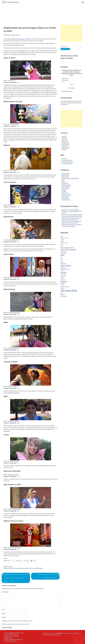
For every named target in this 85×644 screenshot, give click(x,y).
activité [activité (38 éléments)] (62, 236)
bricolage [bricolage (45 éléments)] (62, 241)
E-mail (4, 613)
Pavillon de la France (13, 421)
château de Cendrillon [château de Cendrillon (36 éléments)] (64, 243)
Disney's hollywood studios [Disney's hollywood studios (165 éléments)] (68, 250)
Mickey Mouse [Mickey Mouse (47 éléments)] (63, 268)
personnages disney (38, 568)
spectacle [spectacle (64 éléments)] (63, 283)
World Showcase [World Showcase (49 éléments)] (64, 296)
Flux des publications (67, 160)
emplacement (12, 568)
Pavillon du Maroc (12, 386)
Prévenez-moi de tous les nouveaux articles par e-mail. (16, 624)
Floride (29, 39)
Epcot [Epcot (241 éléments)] (62, 255)
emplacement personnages (23, 568)
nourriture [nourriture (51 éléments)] (62, 271)
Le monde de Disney (12, 2)
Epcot (11, 567)
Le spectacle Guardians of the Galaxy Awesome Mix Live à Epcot (47, 576)
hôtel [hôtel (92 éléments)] (62, 262)
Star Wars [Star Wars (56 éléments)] (63, 285)
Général (64, 182)
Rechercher (64, 49)
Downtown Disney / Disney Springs (70, 178)
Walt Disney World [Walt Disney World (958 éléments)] (69, 290)
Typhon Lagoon (65, 196)
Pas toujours (66, 80)
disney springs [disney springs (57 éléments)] (63, 251)
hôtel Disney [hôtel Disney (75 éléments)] (63, 264)
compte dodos (64, 104)
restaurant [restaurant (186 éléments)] (64, 281)
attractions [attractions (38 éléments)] (62, 240)
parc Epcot (53, 48)
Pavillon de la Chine (13, 348)
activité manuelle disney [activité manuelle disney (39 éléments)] (65, 238)
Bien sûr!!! (65, 78)
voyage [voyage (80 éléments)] (62, 288)
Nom (3, 610)
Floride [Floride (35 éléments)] (62, 259)
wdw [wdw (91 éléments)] (62, 293)
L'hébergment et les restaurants (12, 636)
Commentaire (5, 592)
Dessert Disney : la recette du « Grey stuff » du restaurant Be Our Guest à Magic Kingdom (16, 578)
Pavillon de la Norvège (13, 278)
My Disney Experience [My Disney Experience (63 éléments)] (65, 269)
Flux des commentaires (67, 162)
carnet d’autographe (20, 51)
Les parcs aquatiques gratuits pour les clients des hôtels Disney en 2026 (72, 211)
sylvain (18, 35)
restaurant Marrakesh (14, 393)
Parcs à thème (65, 193)
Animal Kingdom (66, 173)
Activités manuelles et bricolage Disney (14, 639)
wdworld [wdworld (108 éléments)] (63, 295)
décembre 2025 (65, 143)
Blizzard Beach (65, 175)
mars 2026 (64, 138)
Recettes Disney (8, 638)
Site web (4, 617)
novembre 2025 (65, 145)
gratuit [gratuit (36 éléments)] (62, 260)
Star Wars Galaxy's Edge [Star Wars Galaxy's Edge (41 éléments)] (65, 287)
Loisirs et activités (66, 187)
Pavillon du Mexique (13, 240)
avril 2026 (64, 136)
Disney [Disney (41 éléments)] (62, 246)
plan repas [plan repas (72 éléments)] (63, 276)
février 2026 (65, 140)
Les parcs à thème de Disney (11, 635)
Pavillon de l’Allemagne (14, 313)
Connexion (64, 159)
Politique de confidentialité (10, 641)
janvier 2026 (65, 141)
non (64, 82)
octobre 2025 (65, 146)
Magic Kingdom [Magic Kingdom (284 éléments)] (66, 265)
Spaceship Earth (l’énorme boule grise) (32, 85)
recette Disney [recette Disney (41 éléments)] (63, 280)
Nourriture (64, 190)
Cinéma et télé (65, 177)
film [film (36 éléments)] (61, 257)
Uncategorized (65, 198)
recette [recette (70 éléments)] (62, 278)
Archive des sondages (67, 91)
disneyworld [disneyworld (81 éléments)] (63, 253)
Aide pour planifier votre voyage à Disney (14, 633)
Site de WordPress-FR (67, 163)
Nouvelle (64, 191)
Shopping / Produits (66, 195)
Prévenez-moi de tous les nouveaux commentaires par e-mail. (18, 621)
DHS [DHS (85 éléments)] (62, 244)
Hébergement (65, 183)
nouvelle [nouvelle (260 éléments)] (63, 273)
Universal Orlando (66, 200)
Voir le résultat (71, 88)
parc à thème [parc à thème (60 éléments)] (63, 275)
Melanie (64, 210)
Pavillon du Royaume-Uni (14, 509)
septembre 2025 (66, 148)
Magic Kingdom (65, 188)
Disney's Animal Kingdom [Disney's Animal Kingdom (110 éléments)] (67, 248)
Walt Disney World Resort (18, 39)
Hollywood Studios (66, 185)
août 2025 (64, 150)
